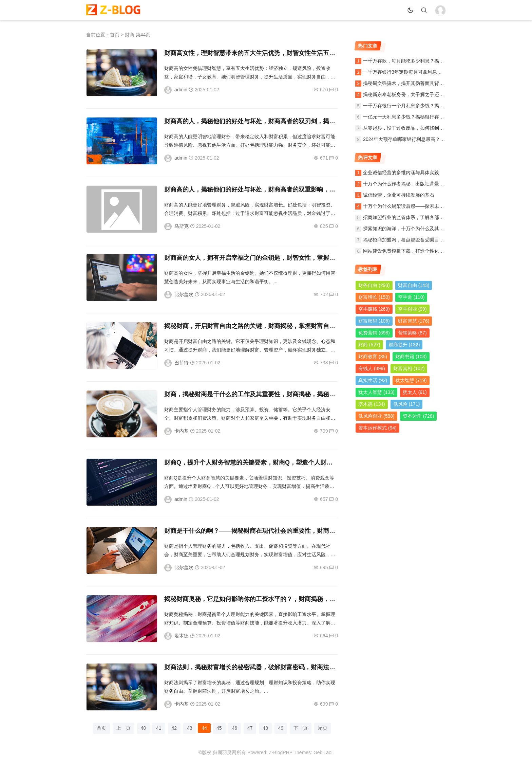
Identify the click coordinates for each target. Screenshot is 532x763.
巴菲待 (182, 363)
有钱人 (372, 368)
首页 (115, 35)
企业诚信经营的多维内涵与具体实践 (401, 172)
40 (144, 728)
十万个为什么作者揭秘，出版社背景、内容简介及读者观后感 (427, 184)
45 (219, 728)
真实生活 (373, 380)
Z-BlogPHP (281, 752)
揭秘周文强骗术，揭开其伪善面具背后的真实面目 (415, 83)
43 (190, 728)
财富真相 (409, 368)
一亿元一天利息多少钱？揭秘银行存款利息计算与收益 (420, 117)
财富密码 (374, 321)
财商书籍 (411, 357)
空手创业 (412, 309)
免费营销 (374, 333)
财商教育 (373, 357)
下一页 (301, 728)
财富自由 (414, 285)
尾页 (323, 728)
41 (159, 728)
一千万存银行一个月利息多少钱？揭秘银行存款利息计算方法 (427, 106)
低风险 (407, 404)
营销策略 (412, 333)
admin (181, 90)
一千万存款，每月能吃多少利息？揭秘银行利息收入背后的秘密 (430, 61)
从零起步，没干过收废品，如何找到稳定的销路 (413, 128)
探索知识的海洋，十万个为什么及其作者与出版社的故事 (422, 229)
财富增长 (374, 297)
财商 (369, 345)
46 (234, 728)
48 (265, 728)
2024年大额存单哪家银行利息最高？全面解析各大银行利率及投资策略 (437, 139)
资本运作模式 (377, 428)
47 (250, 728)
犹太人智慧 (376, 392)
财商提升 (404, 345)
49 (281, 728)
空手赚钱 (374, 309)
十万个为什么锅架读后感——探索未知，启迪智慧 (415, 206)
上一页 (123, 728)
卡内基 (182, 431)
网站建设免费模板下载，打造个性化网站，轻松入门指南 (422, 251)
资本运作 (419, 416)
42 (174, 728)
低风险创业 (376, 416)
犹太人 (415, 392)
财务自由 (374, 285)
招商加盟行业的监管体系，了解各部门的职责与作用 (418, 217)
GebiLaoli (324, 752)
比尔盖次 (184, 294)
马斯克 (182, 226)
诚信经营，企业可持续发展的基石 (399, 195)
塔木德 (182, 636)
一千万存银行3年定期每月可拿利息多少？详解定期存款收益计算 (431, 72)
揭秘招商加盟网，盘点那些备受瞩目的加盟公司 (413, 240)
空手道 (411, 297)
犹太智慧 (411, 380)
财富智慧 (414, 321)
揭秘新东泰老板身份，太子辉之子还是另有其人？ (415, 94)
